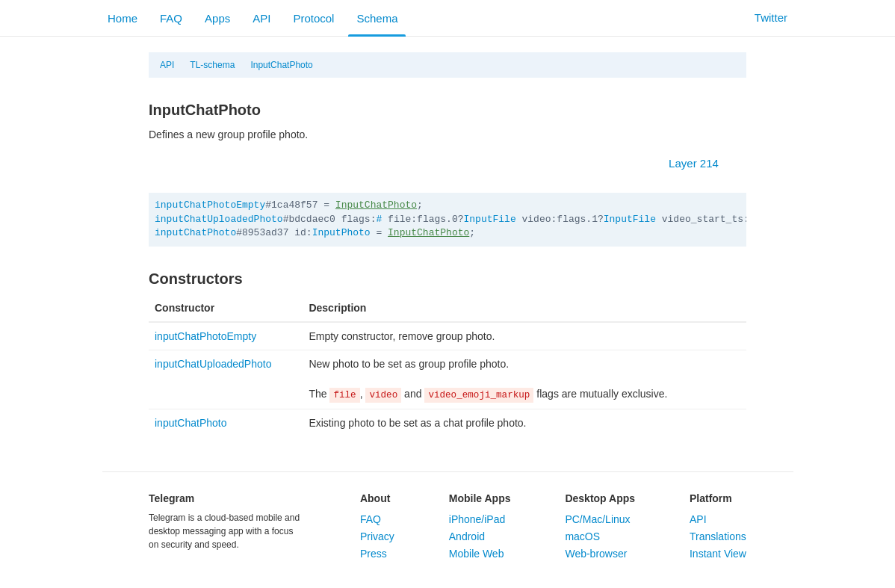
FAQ (171, 18)
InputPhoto (341, 233)
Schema (377, 18)
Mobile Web (477, 554)
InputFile (490, 219)
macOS (582, 536)
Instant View (718, 554)
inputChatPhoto (195, 233)
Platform (711, 498)
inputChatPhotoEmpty (210, 205)
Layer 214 (701, 163)
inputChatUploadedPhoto (219, 219)
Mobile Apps (480, 498)
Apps (217, 18)
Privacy (377, 536)
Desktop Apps (600, 498)
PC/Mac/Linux (597, 519)
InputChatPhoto (281, 65)
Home (123, 18)
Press (374, 554)
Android (467, 536)
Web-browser (596, 554)
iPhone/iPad (477, 519)
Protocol (313, 18)
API (261, 18)
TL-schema (212, 65)
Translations (718, 536)
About (375, 498)
